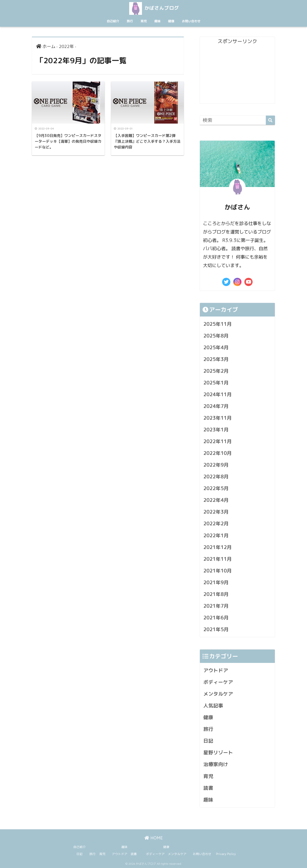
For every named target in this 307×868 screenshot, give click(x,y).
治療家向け (216, 764)
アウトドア (216, 670)
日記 (208, 741)
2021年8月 (216, 594)
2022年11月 (218, 441)
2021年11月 (218, 559)
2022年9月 (216, 465)
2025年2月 (216, 371)
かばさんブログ (154, 8)
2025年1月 (216, 383)
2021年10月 (218, 571)
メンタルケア (218, 694)
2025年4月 (216, 348)
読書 (208, 788)
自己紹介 (113, 21)
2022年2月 (216, 524)
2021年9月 (216, 582)
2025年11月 (218, 324)
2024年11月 (218, 394)
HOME (154, 838)
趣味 (157, 21)
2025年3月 (216, 359)
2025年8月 (216, 336)
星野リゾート (218, 753)
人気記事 (213, 706)
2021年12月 (218, 547)
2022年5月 (216, 488)
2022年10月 (218, 453)
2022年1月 (216, 536)
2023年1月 (216, 430)
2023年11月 (218, 418)
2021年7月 (216, 606)
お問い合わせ (191, 21)
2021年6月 (216, 618)
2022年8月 (216, 477)
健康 (171, 21)
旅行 (130, 21)
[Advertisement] (237, 75)
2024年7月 (216, 406)
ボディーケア (218, 682)
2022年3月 (216, 512)
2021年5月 (216, 629)
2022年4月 (216, 500)
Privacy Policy (226, 854)
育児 (144, 21)
